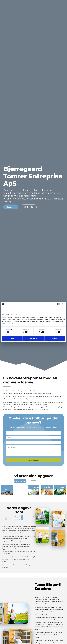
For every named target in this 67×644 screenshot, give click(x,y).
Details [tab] (33, 309)
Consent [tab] (12, 309)
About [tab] (55, 309)
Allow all (55, 339)
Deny (12, 339)
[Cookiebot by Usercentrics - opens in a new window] (58, 304)
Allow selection (33, 339)
